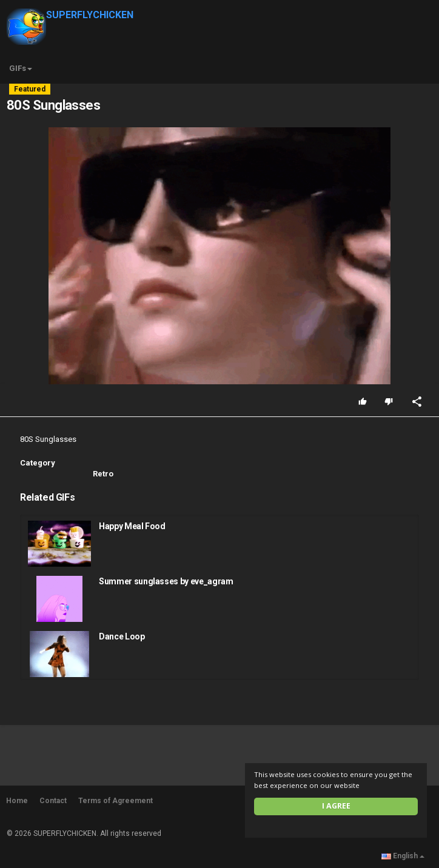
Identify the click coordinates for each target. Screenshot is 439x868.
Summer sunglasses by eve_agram (166, 581)
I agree (336, 806)
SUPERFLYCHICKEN (70, 15)
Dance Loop (122, 636)
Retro (103, 474)
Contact (53, 801)
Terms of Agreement (116, 801)
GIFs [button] (21, 68)
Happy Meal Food (132, 526)
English (403, 856)
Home (17, 801)
